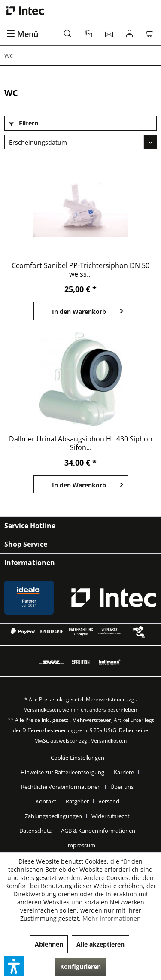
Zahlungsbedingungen (53, 816)
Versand (109, 801)
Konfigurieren (80, 966)
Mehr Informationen (112, 918)
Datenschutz (35, 831)
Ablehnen (49, 944)
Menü (22, 34)
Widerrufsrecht (111, 816)
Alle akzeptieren (100, 944)
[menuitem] (30, 34)
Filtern (24, 123)
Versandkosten (42, 710)
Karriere (124, 772)
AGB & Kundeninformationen (98, 831)
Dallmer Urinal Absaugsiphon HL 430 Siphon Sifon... (81, 443)
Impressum (81, 845)
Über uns (122, 787)
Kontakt (46, 801)
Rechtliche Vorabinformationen (61, 787)
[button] (14, 966)
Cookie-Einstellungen (77, 758)
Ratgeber (77, 801)
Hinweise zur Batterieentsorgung (62, 772)
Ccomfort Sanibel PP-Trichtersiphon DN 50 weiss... (80, 270)
